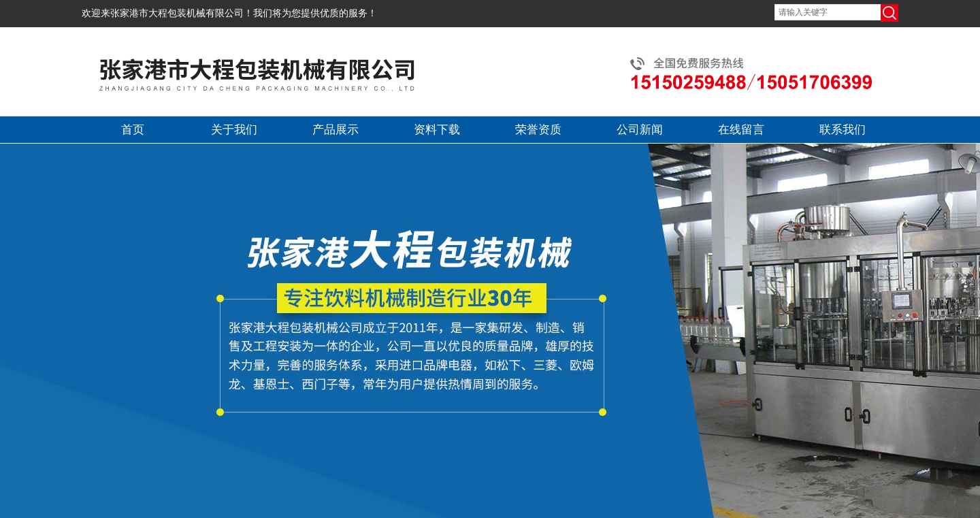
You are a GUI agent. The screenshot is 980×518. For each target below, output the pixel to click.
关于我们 (234, 130)
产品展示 (336, 130)
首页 (133, 130)
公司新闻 (640, 130)
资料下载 (437, 130)
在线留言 (741, 130)
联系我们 (843, 130)
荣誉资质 (538, 130)
